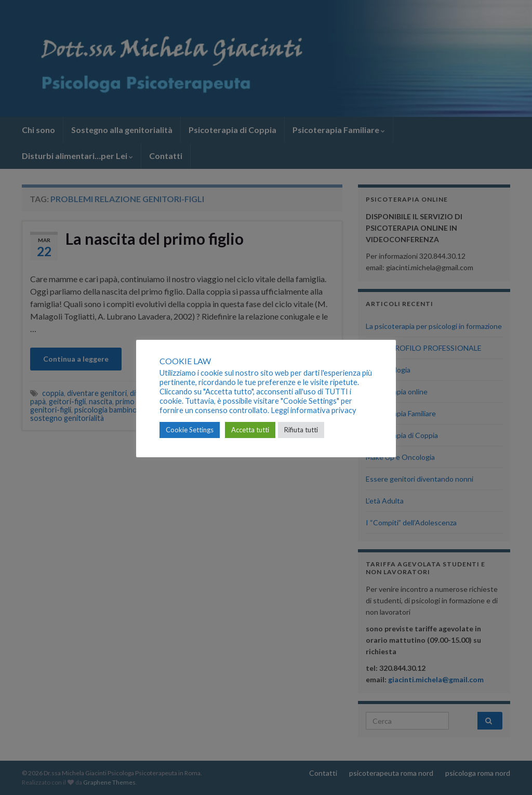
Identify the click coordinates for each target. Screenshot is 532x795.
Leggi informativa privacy (314, 410)
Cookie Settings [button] (190, 430)
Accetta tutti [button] (250, 430)
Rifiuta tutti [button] (301, 430)
